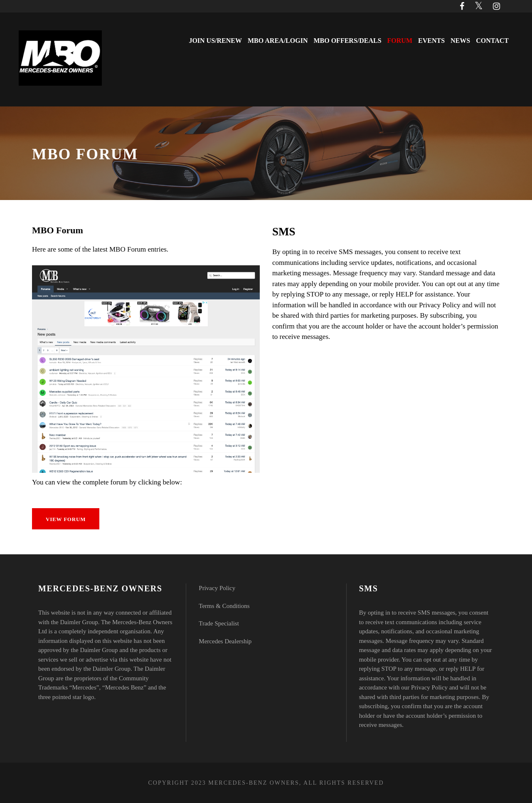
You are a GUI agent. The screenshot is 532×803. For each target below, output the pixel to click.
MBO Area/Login (278, 41)
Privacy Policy (217, 588)
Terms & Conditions (224, 606)
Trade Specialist (219, 623)
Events (431, 41)
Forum (400, 41)
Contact (492, 41)
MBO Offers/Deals (347, 41)
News (460, 41)
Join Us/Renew (215, 41)
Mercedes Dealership (225, 641)
